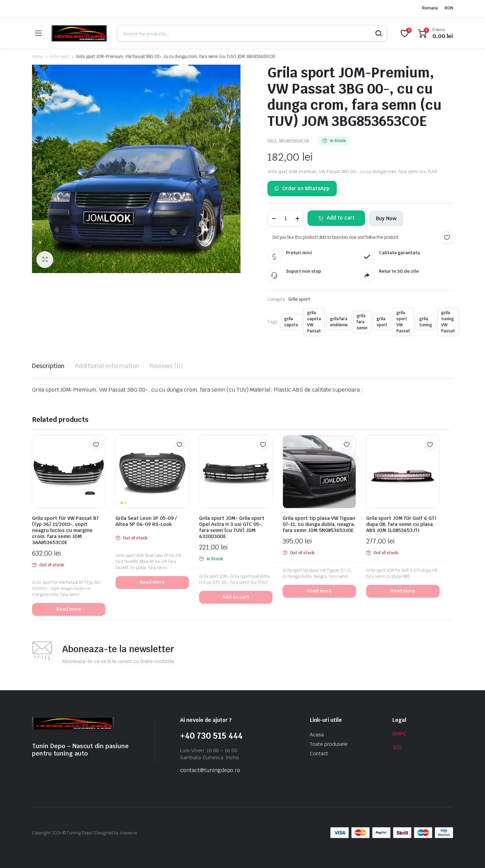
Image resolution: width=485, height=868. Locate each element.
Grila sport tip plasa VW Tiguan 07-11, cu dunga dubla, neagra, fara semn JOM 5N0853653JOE (319, 524)
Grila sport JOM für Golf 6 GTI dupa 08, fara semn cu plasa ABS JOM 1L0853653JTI (401, 524)
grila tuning (426, 322)
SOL (398, 747)
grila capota (291, 322)
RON (449, 8)
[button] (45, 260)
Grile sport (59, 57)
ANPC (399, 734)
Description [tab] (48, 366)
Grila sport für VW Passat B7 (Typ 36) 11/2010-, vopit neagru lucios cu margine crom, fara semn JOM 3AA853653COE (65, 530)
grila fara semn (362, 322)
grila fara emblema (339, 322)
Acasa (317, 735)
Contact (319, 754)
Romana (430, 8)
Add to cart (341, 218)
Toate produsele (329, 744)
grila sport (382, 322)
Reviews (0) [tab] (166, 366)
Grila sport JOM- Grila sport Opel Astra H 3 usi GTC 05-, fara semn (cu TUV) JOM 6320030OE (232, 527)
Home (37, 57)
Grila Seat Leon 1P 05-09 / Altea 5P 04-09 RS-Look (146, 521)
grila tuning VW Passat (448, 322)
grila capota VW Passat (314, 322)
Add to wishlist (447, 237)
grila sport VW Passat (403, 322)
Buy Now (386, 218)
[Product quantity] (286, 218)
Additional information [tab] (107, 366)
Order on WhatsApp (302, 189)
